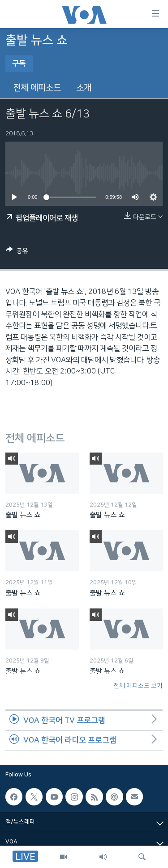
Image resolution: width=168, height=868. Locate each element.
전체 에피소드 (37, 88)
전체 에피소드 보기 (138, 686)
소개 (84, 88)
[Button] (17, 252)
